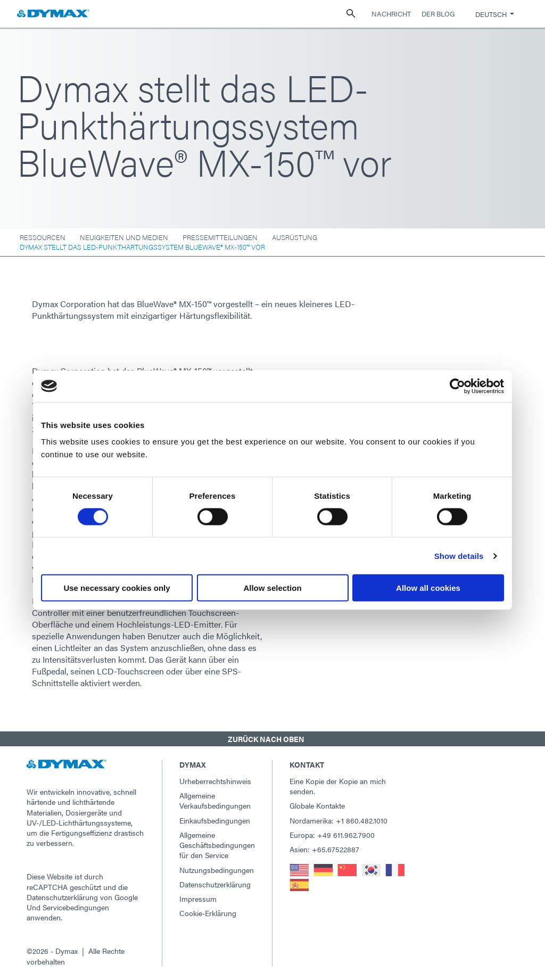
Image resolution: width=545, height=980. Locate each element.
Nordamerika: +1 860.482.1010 (338, 820)
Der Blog (438, 14)
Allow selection (272, 588)
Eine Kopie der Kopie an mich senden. (338, 786)
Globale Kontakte (317, 805)
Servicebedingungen (76, 907)
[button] (272, 739)
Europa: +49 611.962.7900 (332, 835)
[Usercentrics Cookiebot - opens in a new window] (457, 386)
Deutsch (491, 14)
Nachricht (391, 14)
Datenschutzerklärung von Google (82, 897)
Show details (459, 555)
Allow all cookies (428, 588)
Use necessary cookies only (117, 588)
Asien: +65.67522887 (324, 849)
